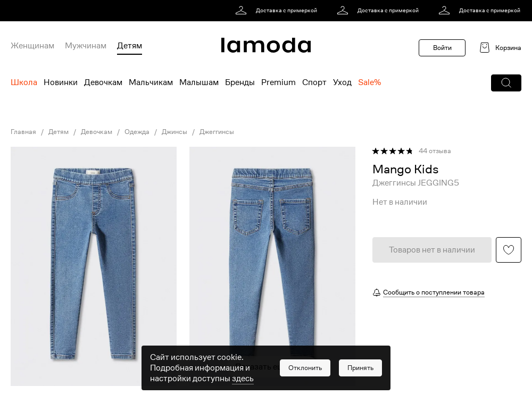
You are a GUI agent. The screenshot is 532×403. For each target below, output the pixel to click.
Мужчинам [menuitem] (86, 46)
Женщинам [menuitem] (32, 46)
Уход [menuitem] (342, 82)
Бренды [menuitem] (240, 82)
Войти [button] (442, 48)
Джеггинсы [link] (217, 132)
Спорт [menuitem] (314, 82)
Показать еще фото (272, 367)
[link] (278, 11)
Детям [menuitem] (130, 46)
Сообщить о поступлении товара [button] (434, 292)
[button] (506, 83)
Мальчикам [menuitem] (151, 82)
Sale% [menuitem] (369, 82)
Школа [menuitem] (24, 82)
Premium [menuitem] (279, 82)
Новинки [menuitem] (61, 82)
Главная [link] (23, 132)
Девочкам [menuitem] (103, 82)
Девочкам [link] (97, 132)
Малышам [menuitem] (199, 82)
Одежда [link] (137, 132)
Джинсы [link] (174, 132)
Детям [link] (59, 132)
